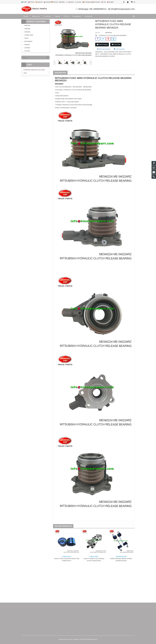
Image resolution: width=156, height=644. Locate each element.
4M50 (80, 78)
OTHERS (27, 48)
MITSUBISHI (62, 78)
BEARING (126, 78)
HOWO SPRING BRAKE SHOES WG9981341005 (121, 559)
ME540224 (61, 80)
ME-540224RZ (77, 87)
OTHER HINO (29, 35)
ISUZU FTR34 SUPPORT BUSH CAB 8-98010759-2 (67, 559)
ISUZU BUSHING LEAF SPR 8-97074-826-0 (118, 52)
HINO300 (27, 32)
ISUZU (26, 38)
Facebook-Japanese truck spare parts (34, 71)
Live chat (116, 44)
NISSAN (27, 45)
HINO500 (27, 29)
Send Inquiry (102, 44)
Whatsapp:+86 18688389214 (92, 9)
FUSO (73, 78)
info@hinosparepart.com (123, 9)
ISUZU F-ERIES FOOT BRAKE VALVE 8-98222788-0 (94, 559)
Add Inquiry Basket (104, 49)
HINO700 (27, 26)
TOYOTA (27, 51)
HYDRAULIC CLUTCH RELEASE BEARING (113, 35)
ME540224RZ (87, 87)
